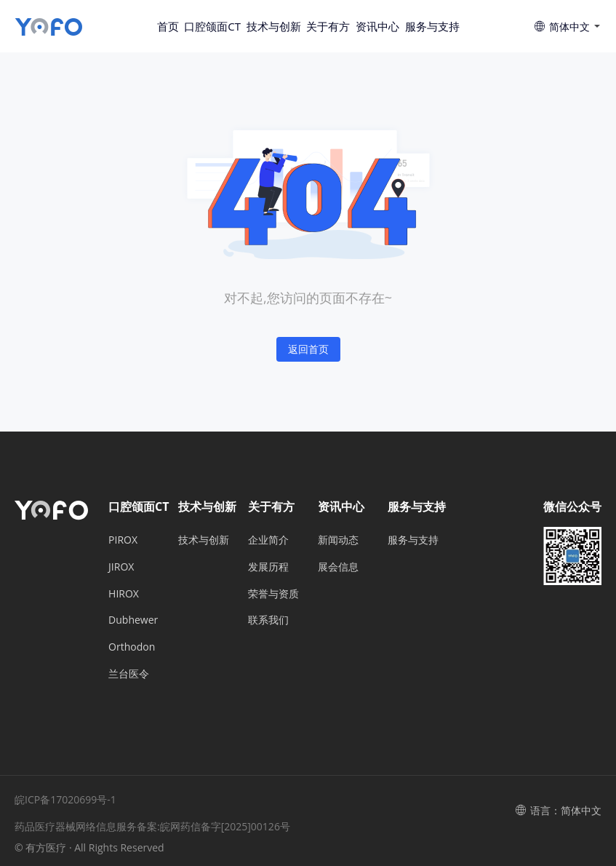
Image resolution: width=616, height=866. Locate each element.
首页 (168, 26)
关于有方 (328, 26)
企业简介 (268, 540)
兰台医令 (129, 674)
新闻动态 (338, 540)
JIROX (121, 567)
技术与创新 (274, 26)
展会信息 (338, 567)
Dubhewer (133, 620)
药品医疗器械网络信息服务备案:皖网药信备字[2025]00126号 (152, 826)
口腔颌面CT (212, 26)
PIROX (123, 540)
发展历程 (268, 567)
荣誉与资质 (273, 593)
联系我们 (268, 620)
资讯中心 (377, 26)
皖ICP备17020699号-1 (65, 799)
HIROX (124, 593)
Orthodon (132, 647)
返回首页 (308, 349)
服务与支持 (432, 26)
